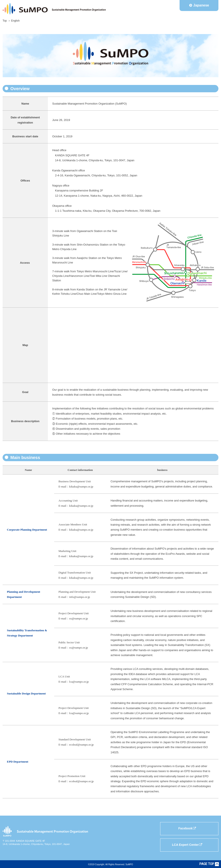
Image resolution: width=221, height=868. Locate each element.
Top (5, 21)
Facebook (187, 828)
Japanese (201, 5)
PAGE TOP (207, 864)
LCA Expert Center (187, 845)
